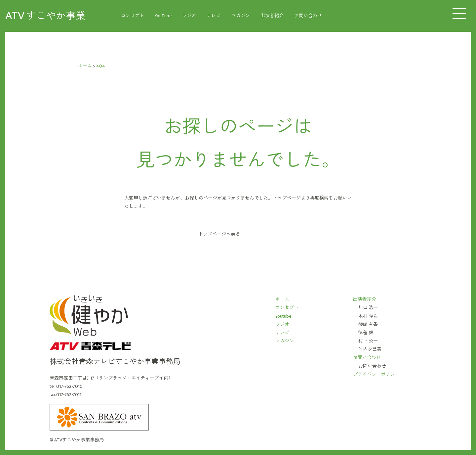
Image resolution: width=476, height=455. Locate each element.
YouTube (163, 16)
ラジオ (189, 16)
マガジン (241, 16)
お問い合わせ (308, 16)
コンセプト (133, 16)
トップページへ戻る (219, 234)
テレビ (214, 16)
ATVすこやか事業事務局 (79, 440)
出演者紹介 (272, 16)
